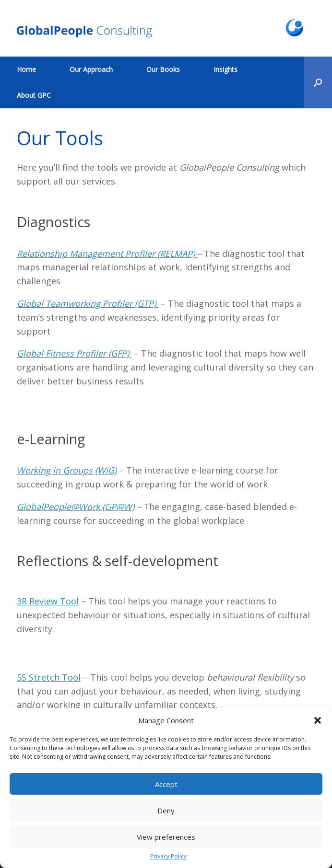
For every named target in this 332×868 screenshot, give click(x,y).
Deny (166, 810)
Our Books (163, 69)
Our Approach (91, 69)
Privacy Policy (168, 856)
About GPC (34, 95)
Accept (166, 784)
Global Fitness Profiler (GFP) (74, 353)
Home (26, 69)
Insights (225, 69)
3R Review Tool (48, 601)
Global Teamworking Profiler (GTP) (88, 303)
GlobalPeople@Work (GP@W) (76, 507)
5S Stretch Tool (49, 677)
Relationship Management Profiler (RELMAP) (107, 254)
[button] (318, 720)
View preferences (166, 837)
